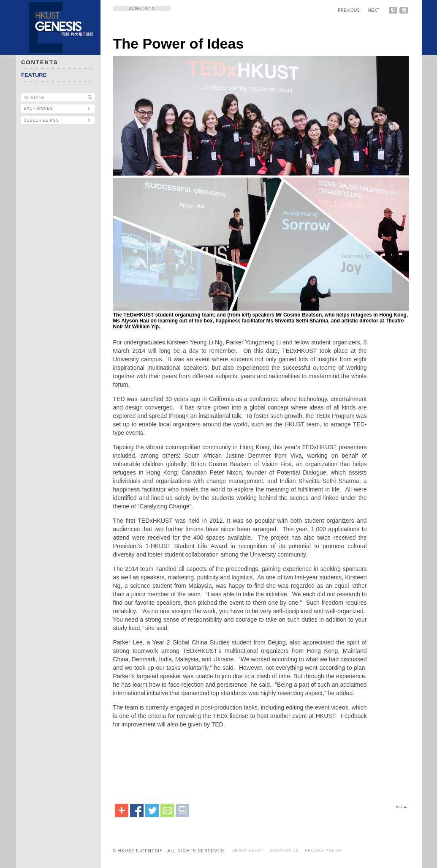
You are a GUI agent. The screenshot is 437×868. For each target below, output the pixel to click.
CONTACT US (285, 851)
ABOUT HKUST (248, 851)
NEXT (374, 10)
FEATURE (34, 75)
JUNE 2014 (142, 9)
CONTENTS (40, 62)
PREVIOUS (349, 10)
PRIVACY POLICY (323, 851)
